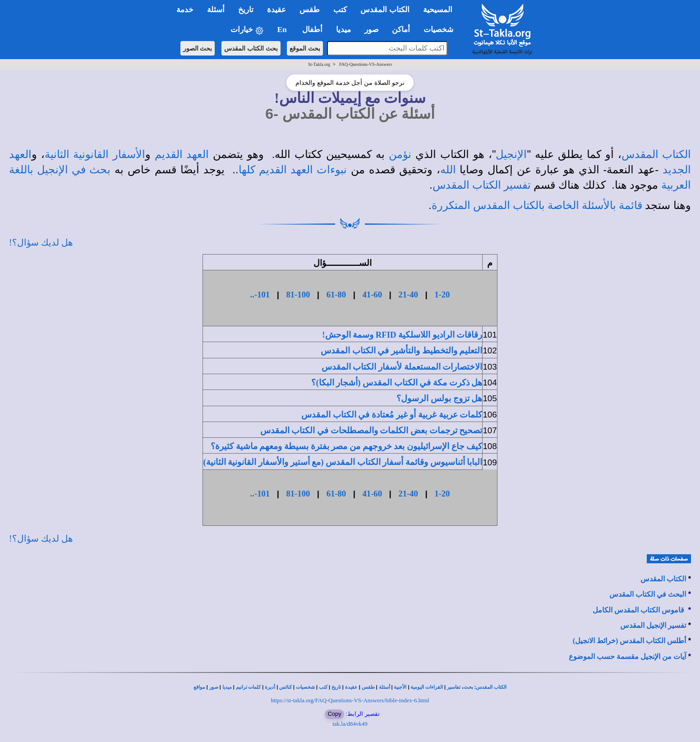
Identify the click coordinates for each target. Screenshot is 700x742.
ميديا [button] (343, 30)
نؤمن (400, 154)
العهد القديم (182, 154)
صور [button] (371, 30)
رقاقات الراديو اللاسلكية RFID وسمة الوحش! (402, 335)
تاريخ (336, 687)
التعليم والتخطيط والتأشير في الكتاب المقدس (401, 350)
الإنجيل (511, 154)
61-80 (336, 294)
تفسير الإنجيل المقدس (653, 625)
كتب (323, 687)
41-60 (372, 294)
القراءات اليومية (427, 687)
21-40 (408, 294)
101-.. (260, 294)
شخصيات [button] (441, 30)
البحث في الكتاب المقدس (648, 594)
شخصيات (305, 687)
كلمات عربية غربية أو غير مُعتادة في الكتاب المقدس (392, 415)
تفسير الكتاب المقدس (482, 185)
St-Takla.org (319, 64)
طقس (368, 687)
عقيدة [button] (276, 10)
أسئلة (385, 687)
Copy (334, 714)
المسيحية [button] (438, 10)
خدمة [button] (185, 10)
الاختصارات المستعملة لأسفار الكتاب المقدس (402, 367)
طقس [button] (310, 10)
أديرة (270, 687)
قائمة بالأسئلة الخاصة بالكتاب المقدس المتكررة (537, 205)
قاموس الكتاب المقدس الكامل (638, 610)
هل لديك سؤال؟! (41, 242)
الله (448, 170)
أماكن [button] (401, 30)
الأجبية (400, 687)
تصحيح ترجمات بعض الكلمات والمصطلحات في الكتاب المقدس (371, 430)
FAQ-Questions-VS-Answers (366, 64)
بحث (468, 687)
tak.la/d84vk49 (350, 724)
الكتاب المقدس (656, 154)
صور (214, 687)
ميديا (227, 687)
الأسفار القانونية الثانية (95, 154)
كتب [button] (340, 10)
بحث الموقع (305, 48)
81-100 (298, 294)
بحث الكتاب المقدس (251, 48)
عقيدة (351, 687)
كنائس (286, 687)
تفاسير (454, 687)
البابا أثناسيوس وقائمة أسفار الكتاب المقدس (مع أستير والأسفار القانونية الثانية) (343, 462)
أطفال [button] (312, 30)
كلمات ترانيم (249, 687)
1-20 (442, 294)
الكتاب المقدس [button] (385, 10)
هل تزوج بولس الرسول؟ (439, 398)
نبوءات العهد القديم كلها (293, 170)
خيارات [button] (247, 30)
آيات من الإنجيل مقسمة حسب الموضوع (627, 656)
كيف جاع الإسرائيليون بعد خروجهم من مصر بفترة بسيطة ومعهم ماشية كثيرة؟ (346, 446)
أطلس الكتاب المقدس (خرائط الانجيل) (630, 641)
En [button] (283, 30)
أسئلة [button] (216, 10)
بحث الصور (198, 48)
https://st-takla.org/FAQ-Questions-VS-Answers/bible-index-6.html (350, 700)
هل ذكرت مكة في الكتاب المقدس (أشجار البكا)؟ (397, 383)
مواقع (199, 687)
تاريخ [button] (246, 10)
